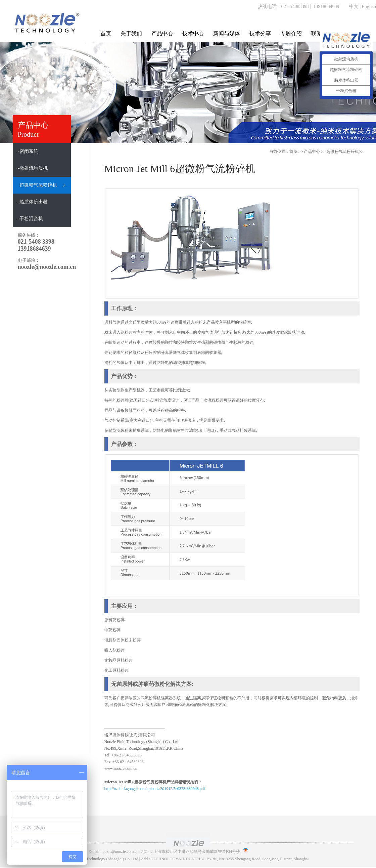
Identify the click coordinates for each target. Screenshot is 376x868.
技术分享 (260, 33)
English (369, 7)
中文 (354, 7)
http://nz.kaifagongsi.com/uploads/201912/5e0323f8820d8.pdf (155, 789)
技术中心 (193, 33)
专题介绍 (291, 33)
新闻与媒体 (227, 33)
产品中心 (162, 33)
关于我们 (131, 33)
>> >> (334, 152)
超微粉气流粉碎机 (343, 152)
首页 (106, 33)
